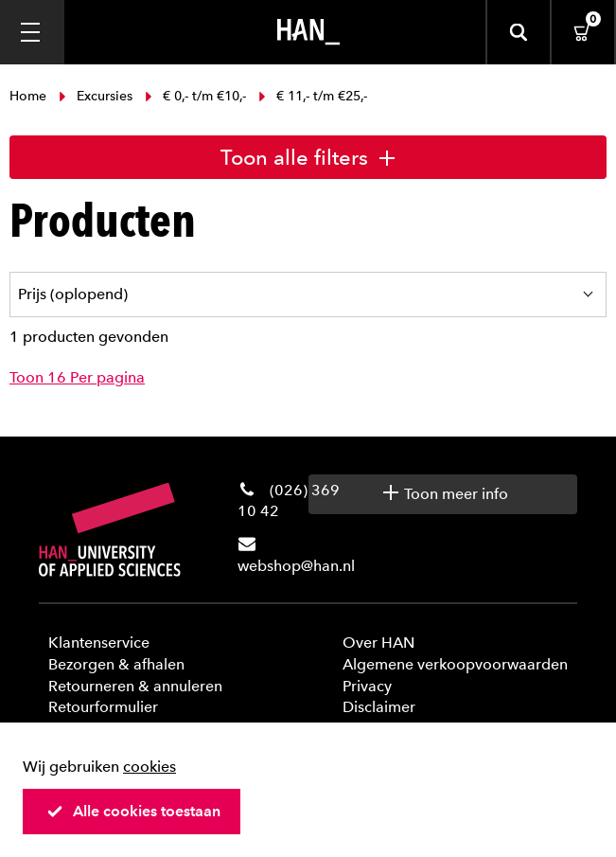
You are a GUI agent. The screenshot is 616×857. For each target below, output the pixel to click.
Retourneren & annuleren (135, 686)
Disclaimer (379, 707)
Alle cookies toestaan (133, 811)
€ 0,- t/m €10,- (195, 96)
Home (30, 96)
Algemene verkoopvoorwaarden (455, 664)
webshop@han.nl (296, 566)
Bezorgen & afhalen (116, 664)
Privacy (367, 686)
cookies (150, 767)
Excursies (96, 96)
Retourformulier (103, 707)
